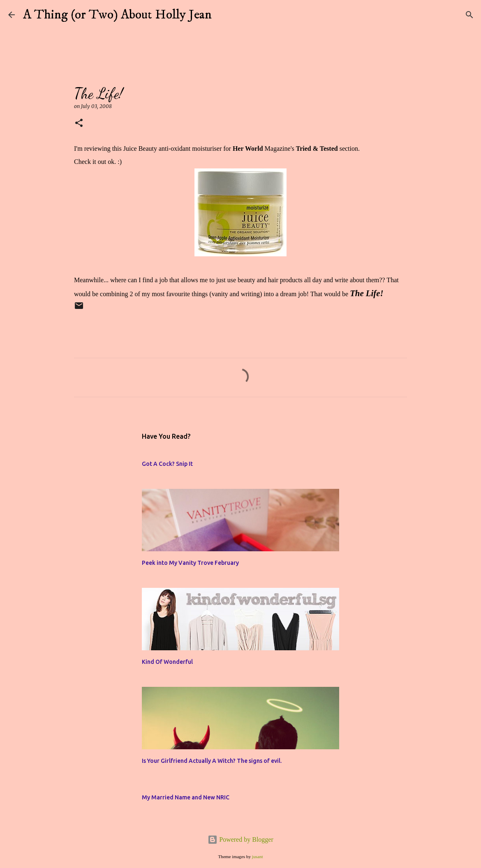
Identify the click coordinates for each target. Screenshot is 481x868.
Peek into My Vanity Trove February (190, 563)
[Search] (223, 15)
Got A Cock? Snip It (167, 464)
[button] (79, 123)
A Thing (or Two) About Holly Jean (117, 15)
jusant (258, 856)
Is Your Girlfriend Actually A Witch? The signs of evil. (212, 761)
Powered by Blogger (240, 839)
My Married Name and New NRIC (186, 797)
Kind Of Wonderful (167, 662)
